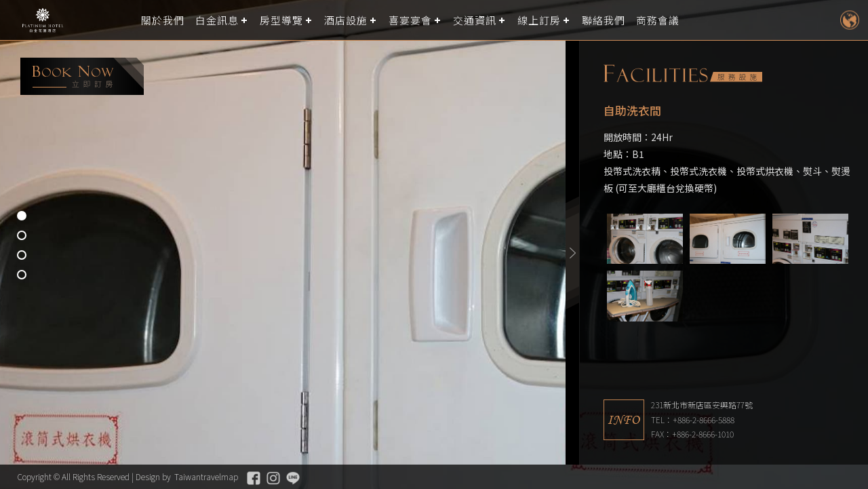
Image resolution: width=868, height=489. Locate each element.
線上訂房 (539, 20)
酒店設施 (346, 20)
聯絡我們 (604, 20)
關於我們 (163, 20)
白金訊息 (217, 20)
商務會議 (658, 20)
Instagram (273, 478)
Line (293, 478)
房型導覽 (281, 20)
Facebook (254, 478)
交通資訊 (475, 20)
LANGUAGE (849, 20)
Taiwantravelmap (206, 476)
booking (82, 76)
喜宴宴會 (410, 20)
